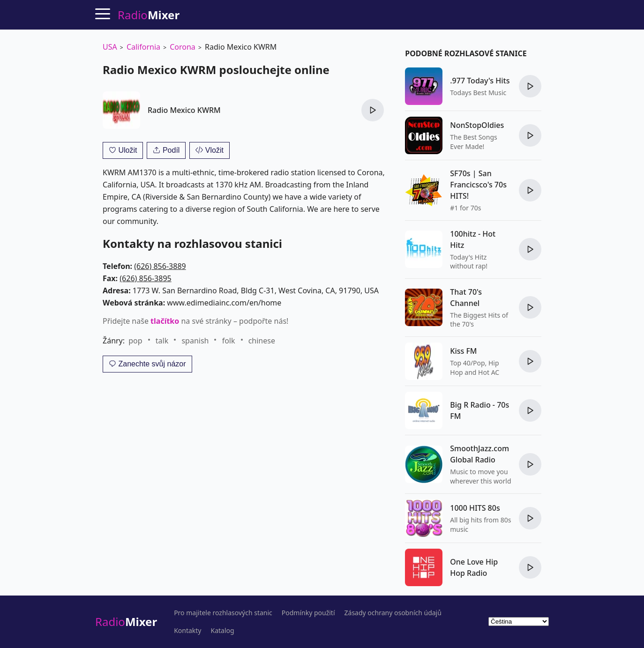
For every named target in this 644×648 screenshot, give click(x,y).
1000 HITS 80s (475, 508)
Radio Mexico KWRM (184, 110)
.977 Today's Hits (480, 81)
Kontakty (187, 631)
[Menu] (103, 14)
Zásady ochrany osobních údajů (393, 613)
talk (162, 341)
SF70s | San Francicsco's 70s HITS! (478, 185)
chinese (262, 341)
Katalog (223, 631)
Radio (126, 622)
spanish (195, 341)
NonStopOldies (477, 125)
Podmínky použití (308, 613)
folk (229, 341)
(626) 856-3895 (145, 278)
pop (135, 341)
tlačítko (165, 321)
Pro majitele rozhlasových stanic (223, 613)
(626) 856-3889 (160, 266)
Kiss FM (463, 351)
